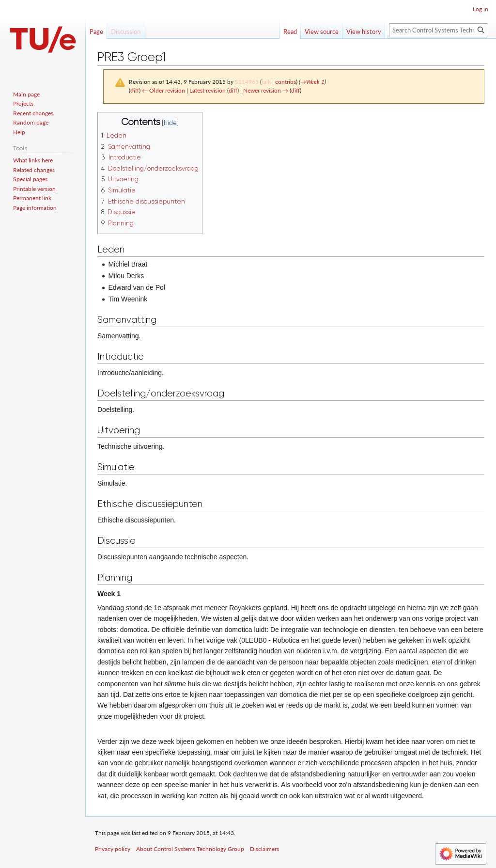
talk (266, 82)
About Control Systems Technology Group (190, 849)
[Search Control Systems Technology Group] (439, 30)
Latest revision (208, 90)
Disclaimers (264, 849)
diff (135, 90)
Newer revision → (266, 90)
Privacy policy (113, 849)
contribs (286, 82)
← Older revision (163, 90)
